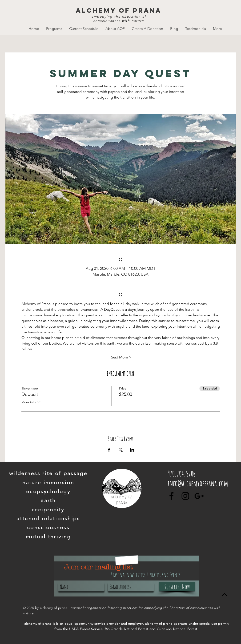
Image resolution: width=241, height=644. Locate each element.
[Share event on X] (121, 450)
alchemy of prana (119, 10)
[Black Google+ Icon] (199, 496)
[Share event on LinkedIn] (132, 450)
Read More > (121, 357)
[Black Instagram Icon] (185, 496)
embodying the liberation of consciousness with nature (119, 19)
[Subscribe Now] (177, 587)
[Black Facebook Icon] (171, 496)
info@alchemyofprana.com (198, 483)
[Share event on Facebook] (109, 450)
